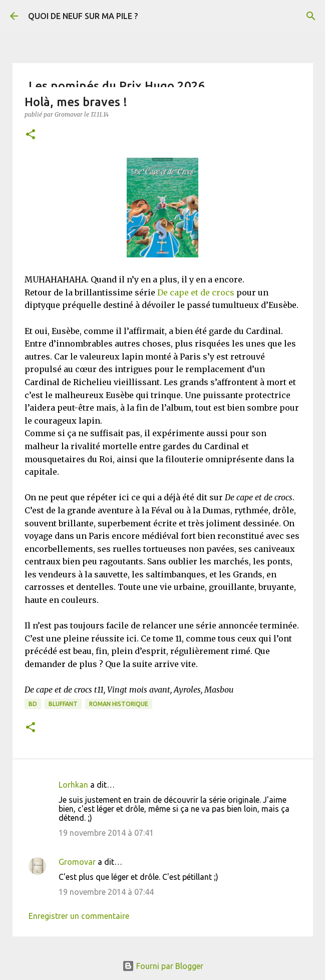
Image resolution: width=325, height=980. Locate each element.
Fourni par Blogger (163, 966)
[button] (31, 135)
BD (33, 704)
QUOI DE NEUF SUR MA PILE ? (83, 16)
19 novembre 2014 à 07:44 (106, 892)
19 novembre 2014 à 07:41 (106, 833)
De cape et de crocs (196, 292)
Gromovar (77, 862)
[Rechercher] (311, 16)
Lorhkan (73, 785)
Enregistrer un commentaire (79, 916)
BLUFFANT (63, 704)
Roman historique (119, 704)
